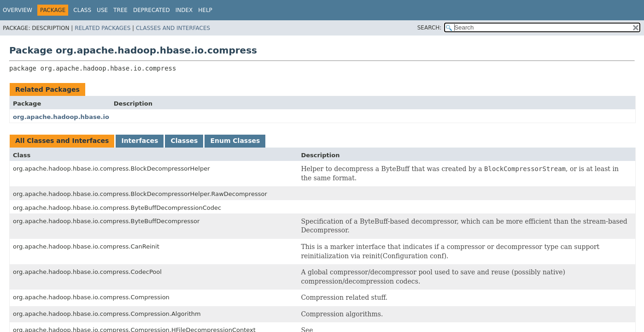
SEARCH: (430, 28)
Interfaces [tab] (140, 141)
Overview (18, 10)
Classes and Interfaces (173, 28)
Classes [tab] (184, 141)
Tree (120, 10)
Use (102, 10)
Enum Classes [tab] (235, 141)
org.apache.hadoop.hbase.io (61, 117)
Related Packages (102, 28)
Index (184, 10)
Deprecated (152, 10)
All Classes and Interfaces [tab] (62, 141)
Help (205, 10)
